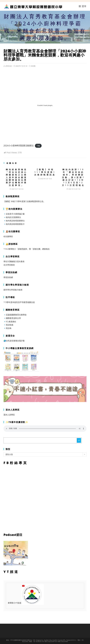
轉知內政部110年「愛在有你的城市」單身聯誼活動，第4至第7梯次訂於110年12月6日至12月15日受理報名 (73, 177)
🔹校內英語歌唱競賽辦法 (14, 221)
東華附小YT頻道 (26, 603)
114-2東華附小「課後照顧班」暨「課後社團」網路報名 (27, 249)
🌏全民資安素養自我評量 (14, 341)
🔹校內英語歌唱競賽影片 (14, 224)
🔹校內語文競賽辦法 (12, 217)
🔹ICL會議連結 (10, 322)
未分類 (33, 66)
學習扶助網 (8, 277)
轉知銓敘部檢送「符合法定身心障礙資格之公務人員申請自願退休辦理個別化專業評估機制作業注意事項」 (17, 177)
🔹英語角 (7, 328)
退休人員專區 (9, 415)
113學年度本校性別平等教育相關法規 (19, 302)
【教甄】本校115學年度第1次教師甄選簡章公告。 (24, 201)
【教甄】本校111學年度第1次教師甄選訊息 (45, 172)
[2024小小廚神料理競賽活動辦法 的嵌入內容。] (45, 105)
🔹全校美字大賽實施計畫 (14, 214)
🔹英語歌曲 (8, 325)
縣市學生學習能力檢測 (13, 290)
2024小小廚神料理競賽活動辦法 (19, 146)
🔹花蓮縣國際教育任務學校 (15, 315)
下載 (38, 146)
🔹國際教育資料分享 (12, 318)
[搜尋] (79, 440)
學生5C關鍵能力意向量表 (14, 261)
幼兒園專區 (8, 236)
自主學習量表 (9, 265)
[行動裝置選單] (83, 6)
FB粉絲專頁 (45, 498)
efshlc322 (9, 66)
